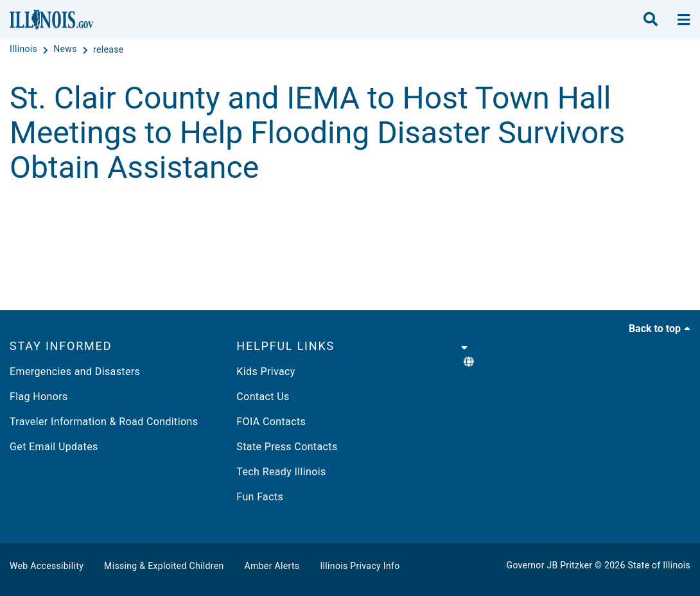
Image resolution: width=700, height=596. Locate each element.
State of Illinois (659, 565)
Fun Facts (260, 497)
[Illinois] (25, 49)
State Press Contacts (287, 447)
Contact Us (263, 397)
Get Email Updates (54, 447)
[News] (66, 49)
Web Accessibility (47, 566)
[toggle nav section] (684, 20)
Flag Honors (39, 397)
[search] (651, 20)
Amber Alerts (272, 566)
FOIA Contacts (271, 422)
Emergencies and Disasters (75, 372)
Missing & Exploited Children (164, 566)
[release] (109, 49)
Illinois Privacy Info (360, 566)
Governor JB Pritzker (550, 565)
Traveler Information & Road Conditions (104, 422)
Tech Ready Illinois (281, 472)
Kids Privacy (266, 372)
